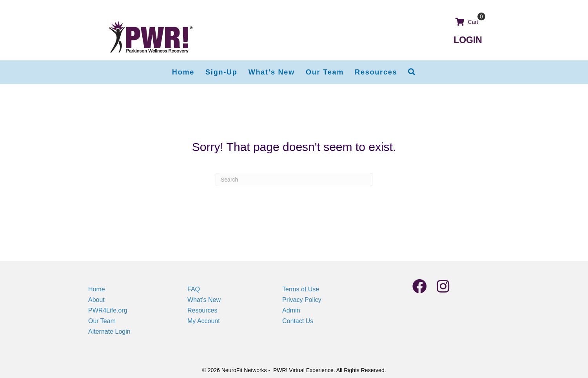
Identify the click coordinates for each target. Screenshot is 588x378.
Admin (291, 310)
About (96, 300)
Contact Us (298, 321)
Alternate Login (109, 332)
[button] (412, 72)
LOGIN (468, 40)
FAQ (194, 289)
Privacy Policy (302, 300)
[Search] (294, 180)
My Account (204, 321)
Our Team (102, 321)
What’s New (204, 300)
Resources (202, 310)
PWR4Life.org (108, 310)
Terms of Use (301, 289)
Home (97, 289)
